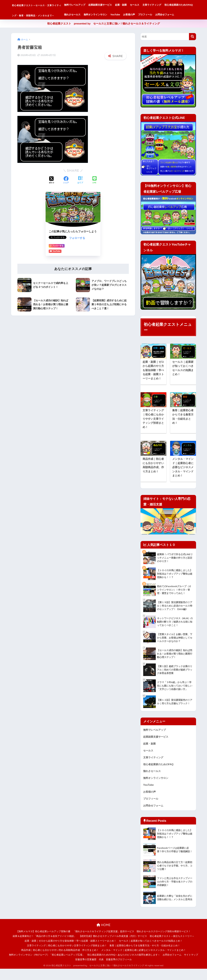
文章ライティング (171, 5)
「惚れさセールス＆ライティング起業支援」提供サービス (104, 943)
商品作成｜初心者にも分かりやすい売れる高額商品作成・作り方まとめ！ (60, 961)
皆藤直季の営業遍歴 (86, 971)
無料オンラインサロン (147, 15)
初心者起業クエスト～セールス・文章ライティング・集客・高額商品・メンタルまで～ (46, 15)
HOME (103, 936)
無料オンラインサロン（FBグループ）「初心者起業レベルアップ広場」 (47, 966)
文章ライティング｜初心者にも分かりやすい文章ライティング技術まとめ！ (67, 957)
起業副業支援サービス (120, 5)
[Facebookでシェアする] (66, 190)
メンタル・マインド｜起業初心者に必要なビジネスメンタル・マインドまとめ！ (144, 961)
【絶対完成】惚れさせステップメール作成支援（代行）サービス (113, 947)
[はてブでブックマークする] (80, 190)
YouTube (166, 15)
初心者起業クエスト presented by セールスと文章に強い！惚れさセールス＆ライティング (103, 33)
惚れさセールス (123, 15)
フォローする (77, 247)
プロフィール (91, 24)
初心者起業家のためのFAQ (98, 15)
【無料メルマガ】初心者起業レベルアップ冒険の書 (43, 943)
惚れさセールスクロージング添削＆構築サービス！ (164, 943)
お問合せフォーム (110, 24)
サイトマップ (191, 966)
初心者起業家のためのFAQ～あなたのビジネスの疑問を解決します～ (124, 966)
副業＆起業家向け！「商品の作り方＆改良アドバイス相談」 (44, 947)
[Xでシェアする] (52, 190)
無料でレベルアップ (94, 5)
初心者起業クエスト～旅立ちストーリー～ (172, 947)
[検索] (193, 46)
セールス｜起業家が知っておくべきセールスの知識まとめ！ (151, 952)
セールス (154, 5)
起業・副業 (140, 5)
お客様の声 (180, 15)
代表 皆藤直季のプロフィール (115, 971)
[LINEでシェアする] (94, 190)
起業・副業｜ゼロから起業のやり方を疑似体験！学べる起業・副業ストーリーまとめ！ (70, 952)
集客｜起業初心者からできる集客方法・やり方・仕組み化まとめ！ (145, 957)
